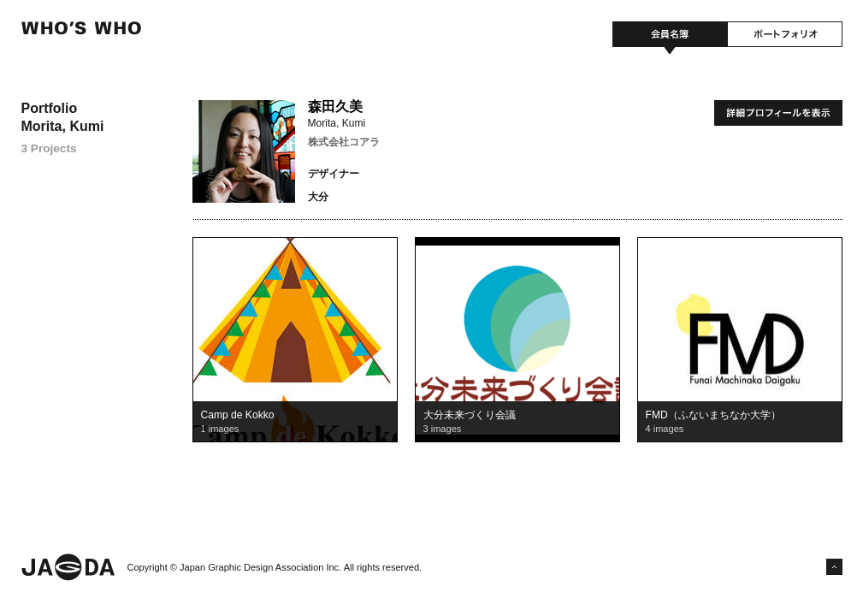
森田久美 (335, 107)
